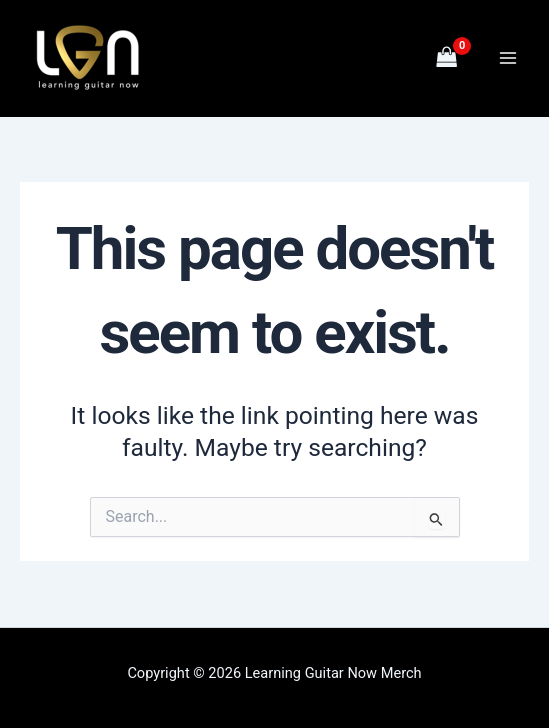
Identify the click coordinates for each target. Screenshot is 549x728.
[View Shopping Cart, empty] (447, 58)
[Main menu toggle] (507, 58)
